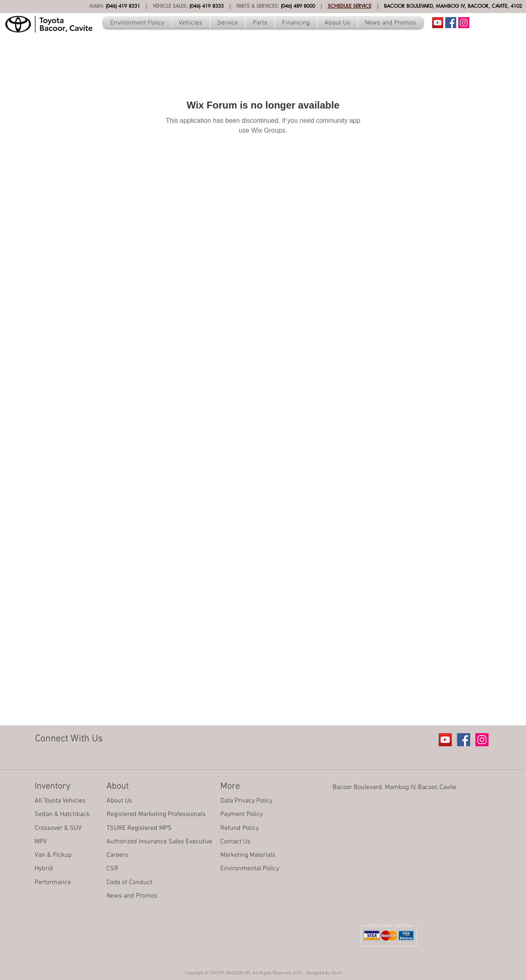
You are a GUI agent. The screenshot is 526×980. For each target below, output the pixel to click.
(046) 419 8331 (123, 6)
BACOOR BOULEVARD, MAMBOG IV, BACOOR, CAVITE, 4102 (453, 6)
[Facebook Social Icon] (451, 23)
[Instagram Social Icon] (464, 23)
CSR (112, 869)
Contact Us (235, 842)
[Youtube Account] (438, 23)
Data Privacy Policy (246, 801)
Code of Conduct (129, 882)
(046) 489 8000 (298, 6)
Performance (53, 882)
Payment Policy (242, 814)
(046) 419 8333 (206, 6)
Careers (117, 855)
